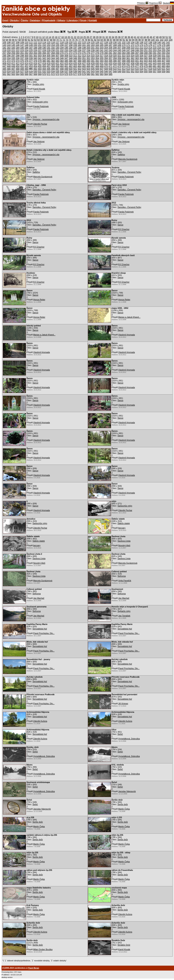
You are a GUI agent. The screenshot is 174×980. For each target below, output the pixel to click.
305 (49, 56)
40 (132, 37)
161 (84, 45)
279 (102, 53)
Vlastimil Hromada (127, 335)
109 (22, 42)
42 (138, 37)
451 (22, 66)
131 (119, 42)
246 (124, 50)
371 (4, 61)
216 (159, 48)
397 (119, 61)
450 (18, 66)
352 (88, 58)
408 (168, 61)
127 (102, 42)
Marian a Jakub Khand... (129, 317)
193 (57, 48)
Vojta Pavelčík (125, 581)
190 (44, 48)
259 (13, 53)
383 (57, 61)
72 (64, 40)
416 (35, 64)
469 (102, 66)
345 (57, 58)
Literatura (72, 20)
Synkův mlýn (38, 84)
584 (106, 74)
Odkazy (61, 20)
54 (7, 40)
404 (150, 61)
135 (137, 42)
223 (22, 50)
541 (84, 72)
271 (66, 53)
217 (164, 48)
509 (110, 69)
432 (106, 64)
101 (157, 40)
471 (110, 66)
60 (26, 40)
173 (137, 45)
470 (106, 66)
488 (18, 69)
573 (57, 74)
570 (44, 74)
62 (32, 40)
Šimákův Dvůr (124, 945)
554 (141, 72)
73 (67, 40)
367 (155, 58)
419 (49, 64)
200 (88, 48)
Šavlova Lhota (124, 541)
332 (168, 56)
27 (91, 37)
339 (31, 58)
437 (128, 64)
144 (9, 45)
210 (133, 48)
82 (95, 40)
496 (53, 69)
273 (75, 53)
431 (102, 64)
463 (75, 66)
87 (111, 40)
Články (24, 20)
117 (57, 42)
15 (53, 37)
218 (168, 48)
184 (18, 48)
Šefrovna (122, 576)
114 (44, 42)
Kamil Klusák (39, 89)
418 (44, 64)
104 (171, 40)
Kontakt (93, 20)
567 (31, 74)
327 (146, 56)
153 (49, 45)
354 (97, 58)
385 (66, 61)
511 (119, 69)
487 (13, 69)
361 (128, 58)
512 (124, 69)
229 (49, 50)
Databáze (35, 20)
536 (62, 72)
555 (146, 72)
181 (4, 48)
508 (106, 69)
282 (115, 53)
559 (164, 72)
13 (47, 37)
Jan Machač (39, 598)
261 (22, 53)
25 (85, 37)
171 (128, 45)
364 (141, 58)
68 (51, 40)
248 (133, 50)
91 (124, 40)
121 (75, 42)
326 (141, 56)
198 (79, 48)
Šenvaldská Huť (40, 629)
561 (4, 74)
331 (164, 56)
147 (22, 45)
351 (84, 58)
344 (53, 58)
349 (75, 58)
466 (88, 66)
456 (44, 66)
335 (13, 58)
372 (9, 61)
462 (71, 66)
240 (97, 50)
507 (102, 69)
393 (102, 61)
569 (40, 74)
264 (35, 53)
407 (164, 61)
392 (97, 61)
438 (133, 64)
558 (159, 72)
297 (13, 56)
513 (128, 69)
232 (62, 50)
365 (146, 58)
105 (4, 42)
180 (168, 45)
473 (119, 66)
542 (88, 72)
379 (40, 61)
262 (26, 53)
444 (159, 64)
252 (150, 50)
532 (44, 72)
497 (57, 69)
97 (143, 40)
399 (128, 61)
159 (75, 45)
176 (150, 45)
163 (93, 45)
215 (155, 48)
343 (49, 58)
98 (146, 40)
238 (88, 50)
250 (141, 50)
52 (170, 37)
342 (44, 58)
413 (22, 64)
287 (137, 53)
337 (22, 58)
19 (66, 37)
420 (53, 64)
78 (83, 40)
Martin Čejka (124, 809)
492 (35, 69)
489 (22, 69)
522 (168, 69)
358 (115, 58)
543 (93, 72)
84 (102, 40)
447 (4, 66)
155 (57, 45)
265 (40, 53)
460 (62, 66)
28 (94, 37)
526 (18, 72)
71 (61, 40)
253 (155, 50)
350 (79, 58)
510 (115, 69)
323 (128, 56)
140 (159, 42)
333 (4, 58)
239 (93, 50)
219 (4, 50)
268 (53, 53)
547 (110, 72)
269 (57, 53)
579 (84, 74)
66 (45, 40)
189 (40, 48)
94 (133, 40)
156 (62, 45)
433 (110, 64)
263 (31, 53)
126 (97, 42)
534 (53, 72)
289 (146, 53)
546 (106, 72)
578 (79, 74)
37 (122, 37)
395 (110, 61)
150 (35, 45)
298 (18, 56)
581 (93, 74)
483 (164, 66)
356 (106, 58)
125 (93, 42)
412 (18, 64)
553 (137, 72)
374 (18, 61)
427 (84, 64)
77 (80, 40)
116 (53, 42)
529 (31, 72)
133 (128, 42)
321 (119, 56)
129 (110, 42)
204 (106, 48)
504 (88, 69)
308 (62, 56)
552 (133, 72)
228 (44, 50)
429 (93, 64)
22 (75, 37)
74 (70, 40)
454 (35, 66)
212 (141, 48)
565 (22, 74)
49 (160, 37)
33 (110, 37)
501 (75, 69)
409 (4, 64)
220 (9, 50)
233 (66, 50)
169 (119, 45)
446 (168, 64)
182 (9, 48)
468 (97, 66)
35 (116, 37)
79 (86, 40)
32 (107, 37)
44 (145, 37)
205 (110, 48)
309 (66, 56)
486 (9, 69)
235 (75, 50)
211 (137, 48)
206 (115, 48)
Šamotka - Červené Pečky (129, 172)
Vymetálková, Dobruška (129, 739)
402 (141, 61)
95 (136, 40)
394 (106, 61)
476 (133, 66)
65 (42, 40)
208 (124, 48)
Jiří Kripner (123, 704)
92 (127, 40)
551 (128, 72)
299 (22, 56)
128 (106, 42)
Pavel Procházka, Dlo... (44, 633)
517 (146, 69)
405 (155, 61)
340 (35, 58)
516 (141, 69)
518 (150, 69)
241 (102, 50)
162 (88, 45)
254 (159, 50)
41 (135, 37)
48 (157, 37)
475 (128, 66)
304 (44, 56)
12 (43, 37)
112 (35, 42)
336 (18, 58)
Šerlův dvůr (123, 804)
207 (119, 48)
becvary (122, 528)
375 (22, 61)
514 (133, 69)
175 (146, 45)
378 (35, 61)
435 (119, 64)
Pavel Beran (34, 968)
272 (71, 53)
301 (31, 56)
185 (22, 48)
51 (167, 37)
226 (35, 50)
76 (76, 40)
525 (13, 72)
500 (71, 69)
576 (71, 74)
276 (88, 53)
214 (150, 48)
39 (129, 37)
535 (57, 72)
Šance (120, 225)
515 (137, 69)
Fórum (83, 20)
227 (40, 50)
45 (148, 37)
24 (81, 37)
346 (62, 58)
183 (13, 48)
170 (124, 45)
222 (18, 50)
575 (66, 74)
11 (40, 37)
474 (124, 66)
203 (102, 48)
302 (35, 56)
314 (88, 56)
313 (84, 56)
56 (13, 40)
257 (4, 53)
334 (9, 58)
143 (4, 45)
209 (128, 48)
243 (110, 50)
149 (31, 45)
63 (35, 40)
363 (137, 58)
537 (66, 72)
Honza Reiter (39, 300)
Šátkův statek (124, 523)
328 (150, 56)
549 (119, 72)
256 (168, 50)
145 (13, 45)
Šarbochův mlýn (125, 506)
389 (84, 61)
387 (75, 61)
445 (164, 64)
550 (124, 72)
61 (29, 40)
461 (66, 66)
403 (146, 61)
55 (10, 40)
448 (9, 66)
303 (40, 56)
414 (26, 64)
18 (63, 37)
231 (57, 50)
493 (40, 69)
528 (26, 72)
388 (79, 61)
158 (71, 45)
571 (49, 74)
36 (119, 37)
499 (66, 69)
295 (4, 56)
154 (53, 45)
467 (93, 66)
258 (9, 53)
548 (115, 72)
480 (150, 66)
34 (113, 37)
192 (53, 48)
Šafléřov (121, 154)
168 (115, 45)
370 (168, 58)
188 (35, 48)
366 (150, 58)
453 (31, 66)
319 (110, 56)
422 (62, 64)
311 (75, 56)
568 (35, 74)
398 (124, 61)
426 (79, 64)
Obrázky (14, 20)
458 (53, 66)
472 (115, 66)
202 (97, 48)
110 (26, 42)
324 (133, 56)
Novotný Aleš (124, 545)
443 (155, 64)
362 (133, 58)
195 (66, 48)
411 (13, 64)
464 (79, 66)
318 (106, 56)
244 (115, 50)
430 (97, 64)
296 (9, 56)
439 (137, 64)
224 (26, 50)
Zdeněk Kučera (40, 721)
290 (150, 53)
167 (110, 45)
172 (133, 45)
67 (48, 40)
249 (137, 50)
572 (53, 74)
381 (49, 61)
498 (62, 69)
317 (102, 56)
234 (71, 50)
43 (141, 37)
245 (119, 50)
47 (154, 37)
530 (35, 72)
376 (26, 61)
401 (137, 61)
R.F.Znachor (124, 229)
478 (141, 66)
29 (97, 37)
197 (75, 48)
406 (159, 61)
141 (164, 42)
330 (159, 56)
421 (57, 64)
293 (164, 53)
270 (62, 53)
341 (40, 58)
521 (164, 69)
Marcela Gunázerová (128, 159)
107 (13, 42)
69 (54, 40)
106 (9, 42)
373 (13, 61)
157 (66, 45)
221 (13, 50)
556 (150, 72)
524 (9, 72)
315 (93, 56)
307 (57, 56)
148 (26, 45)
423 (66, 64)
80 (89, 40)
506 (97, 69)
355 (102, 58)
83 (98, 40)
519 (155, 69)
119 (66, 42)
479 (146, 66)
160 (79, 45)
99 (149, 40)
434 (115, 64)
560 (168, 72)
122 (79, 42)
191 (49, 48)
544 (97, 72)
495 (49, 69)
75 (73, 40)
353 (93, 58)
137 (146, 42)
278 (97, 53)
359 (119, 58)
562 (9, 74)
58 (20, 40)
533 (49, 72)
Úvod (5, 20)
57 (16, 40)
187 (31, 48)
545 (102, 72)
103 (166, 40)
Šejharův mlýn (124, 611)
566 (26, 74)
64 (38, 40)
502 (79, 69)
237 (84, 50)
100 (153, 40)
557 (155, 72)
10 (37, 37)
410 (9, 64)
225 (31, 50)
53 (4, 40)
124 (88, 42)
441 (146, 64)
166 (106, 45)
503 (84, 69)
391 (93, 61)
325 (137, 56)
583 (102, 74)
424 (71, 64)
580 (88, 74)
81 (92, 40)
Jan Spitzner (124, 124)
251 (146, 50)
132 (124, 42)
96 (139, 40)
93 (130, 40)
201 (93, 48)
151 (40, 45)
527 (22, 72)
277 (93, 53)
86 (108, 40)
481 (155, 66)
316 (97, 56)
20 (69, 37)
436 (124, 64)
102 (162, 40)
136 (141, 42)
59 (23, 40)
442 (150, 64)
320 (115, 56)
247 (128, 50)
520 (159, 69)
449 (13, 66)
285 (128, 53)
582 (97, 74)
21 (72, 37)
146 (18, 45)
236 (79, 50)
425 (75, 64)
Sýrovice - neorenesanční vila (46, 119)
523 (4, 72)
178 (159, 45)
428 (88, 64)
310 (71, 56)
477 (137, 66)
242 (106, 50)
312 (79, 56)
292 (159, 53)
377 (31, 61)
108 (18, 42)
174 (141, 45)
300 (26, 56)
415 (31, 64)
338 (26, 58)
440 (141, 64)
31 (104, 37)
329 (155, 56)
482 (159, 66)
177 (155, 45)
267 (49, 53)
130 (115, 42)
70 (57, 40)
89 (117, 40)
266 (44, 53)
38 (126, 37)
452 (26, 66)
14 (50, 37)
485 (4, 69)
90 (121, 40)
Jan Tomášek (124, 616)
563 (13, 74)
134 (133, 42)
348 (71, 58)
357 (110, 58)
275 (84, 53)
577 (75, 74)
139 (155, 42)
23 (78, 37)
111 (31, 42)
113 (40, 42)
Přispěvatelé (49, 20)
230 (53, 50)
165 (102, 45)
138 (150, 42)
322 (124, 56)
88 (114, 40)
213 (146, 48)
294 (168, 53)
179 (164, 45)
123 (84, 42)
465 (84, 66)
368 (159, 58)
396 (115, 61)
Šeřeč (120, 734)
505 (93, 69)
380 (44, 61)
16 (56, 37)
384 (62, 61)
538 (71, 72)
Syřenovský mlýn (40, 102)
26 (88, 37)
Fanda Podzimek (41, 106)
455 (40, 66)
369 (164, 58)
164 (97, 45)
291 (155, 53)
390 (88, 61)
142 (168, 42)
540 (79, 72)
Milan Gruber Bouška (43, 949)
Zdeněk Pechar (40, 124)
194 (62, 48)
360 (124, 58)
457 (49, 66)
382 (53, 61)
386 (71, 61)
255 (164, 50)
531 (40, 72)
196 (71, 48)
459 (57, 66)
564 (18, 74)
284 (124, 53)
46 (151, 37)
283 (119, 53)
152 (44, 45)
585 (110, 74)
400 (133, 61)
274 (79, 53)
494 (44, 69)
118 (62, 42)
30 (100, 37)
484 (168, 66)
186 (26, 48)
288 (141, 53)
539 (75, 72)
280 (106, 53)
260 (18, 53)
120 (71, 42)
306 (53, 56)
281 (110, 53)
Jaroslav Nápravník (127, 791)
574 (62, 74)
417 (40, 64)
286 (133, 53)
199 (84, 48)
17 (59, 37)
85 (105, 40)
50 (164, 37)
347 (66, 58)
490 (26, 69)
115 (49, 42)
